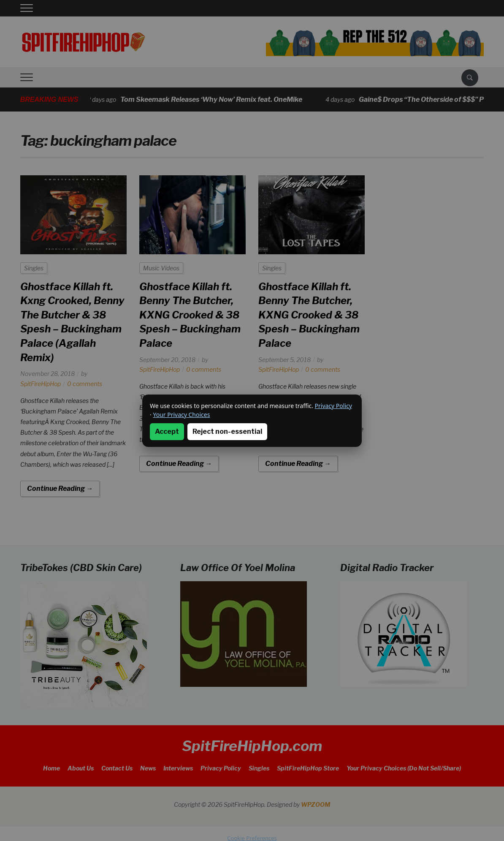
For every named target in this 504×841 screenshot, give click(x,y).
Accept (167, 431)
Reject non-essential (227, 431)
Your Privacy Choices (181, 415)
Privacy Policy (333, 406)
